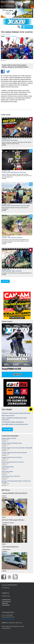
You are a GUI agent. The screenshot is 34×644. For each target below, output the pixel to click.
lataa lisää (5, 281)
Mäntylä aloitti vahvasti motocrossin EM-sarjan (16, 206)
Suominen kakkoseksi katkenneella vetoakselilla (14, 453)
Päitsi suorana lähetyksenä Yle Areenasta (13, 462)
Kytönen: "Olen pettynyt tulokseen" (12, 238)
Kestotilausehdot (6, 600)
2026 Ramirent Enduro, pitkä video (11, 476)
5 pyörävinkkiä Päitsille (8, 467)
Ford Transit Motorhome (10, 547)
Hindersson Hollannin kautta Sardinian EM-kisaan (16, 413)
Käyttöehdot (5, 603)
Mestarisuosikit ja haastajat (9, 438)
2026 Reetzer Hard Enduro (10, 140)
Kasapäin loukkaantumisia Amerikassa (12, 457)
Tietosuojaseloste (6, 601)
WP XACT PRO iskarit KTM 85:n (13, 520)
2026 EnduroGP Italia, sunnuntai (12, 271)
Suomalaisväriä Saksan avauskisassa (13, 422)
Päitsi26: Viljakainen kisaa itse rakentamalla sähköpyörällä (17, 448)
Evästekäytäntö (6, 605)
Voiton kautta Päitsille (7, 472)
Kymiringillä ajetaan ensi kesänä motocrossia (15, 424)
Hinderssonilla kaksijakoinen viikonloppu (14, 172)
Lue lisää (4, 145)
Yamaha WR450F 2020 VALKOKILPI (15, 493)
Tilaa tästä (17, 375)
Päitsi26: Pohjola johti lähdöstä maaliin (12, 443)
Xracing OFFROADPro (11, 36)
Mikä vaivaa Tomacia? (8, 416)
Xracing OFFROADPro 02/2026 (11, 369)
